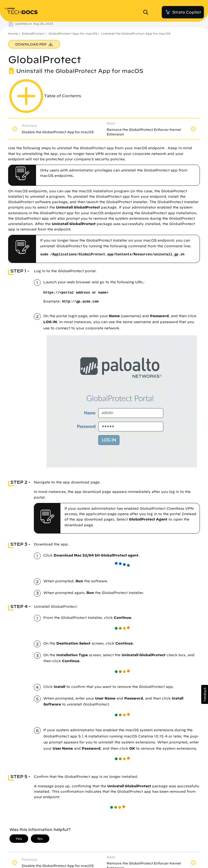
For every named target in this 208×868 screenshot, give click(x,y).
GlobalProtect (33, 33)
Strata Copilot (183, 12)
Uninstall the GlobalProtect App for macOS (136, 33)
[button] (205, 694)
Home (13, 33)
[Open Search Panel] (147, 12)
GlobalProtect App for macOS (73, 33)
